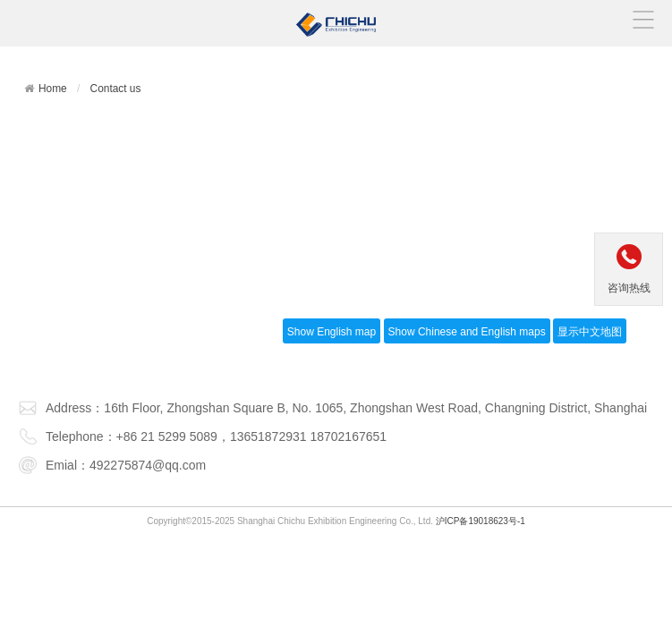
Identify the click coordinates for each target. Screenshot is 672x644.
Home (53, 89)
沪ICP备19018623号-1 (481, 521)
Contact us (116, 89)
